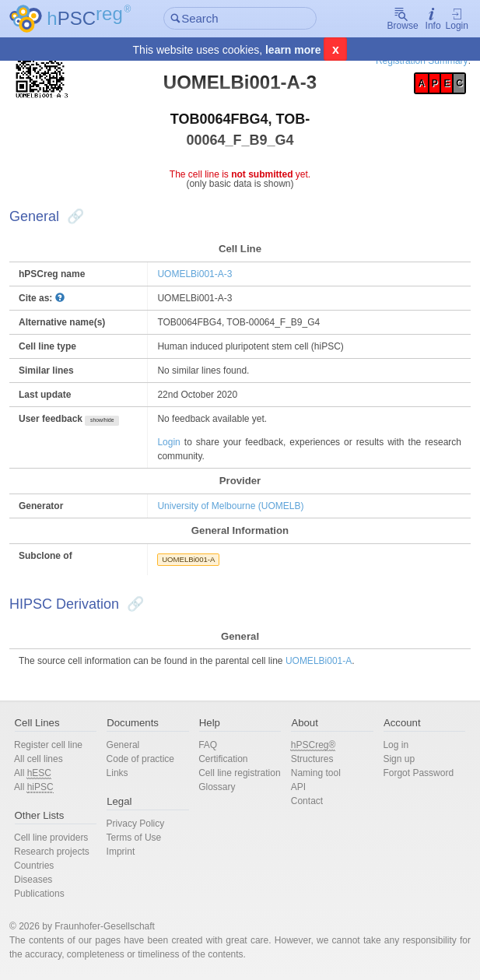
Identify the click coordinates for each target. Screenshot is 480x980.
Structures (312, 759)
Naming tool (316, 773)
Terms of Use (134, 838)
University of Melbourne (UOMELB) (230, 506)
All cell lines (39, 759)
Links (117, 773)
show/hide (102, 420)
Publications (39, 894)
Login (457, 19)
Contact (307, 801)
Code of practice (140, 759)
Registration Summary (422, 61)
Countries (34, 866)
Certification (223, 759)
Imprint (121, 852)
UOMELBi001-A (188, 559)
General (123, 745)
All (33, 773)
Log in (396, 745)
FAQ (208, 745)
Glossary (217, 787)
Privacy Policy (136, 824)
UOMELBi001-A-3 (194, 274)
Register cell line (48, 745)
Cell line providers (51, 838)
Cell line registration (239, 773)
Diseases (33, 880)
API (298, 787)
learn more (293, 50)
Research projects (52, 852)
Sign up (399, 759)
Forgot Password (418, 773)
